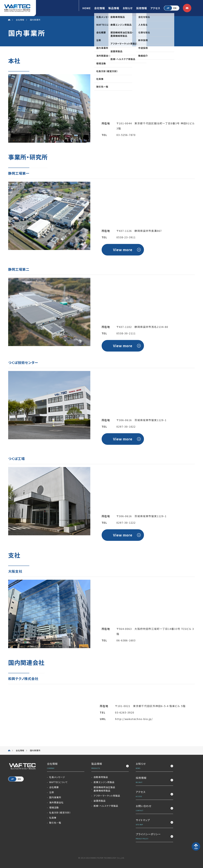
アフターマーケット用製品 (107, 796)
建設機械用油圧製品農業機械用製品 (104, 789)
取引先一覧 (55, 823)
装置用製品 (100, 801)
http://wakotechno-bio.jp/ (134, 719)
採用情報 (142, 8)
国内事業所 (55, 797)
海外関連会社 (56, 802)
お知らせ (128, 8)
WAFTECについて (59, 782)
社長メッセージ (57, 777)
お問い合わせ (154, 808)
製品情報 (114, 8)
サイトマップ (154, 822)
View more (123, 250)
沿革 (52, 792)
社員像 (53, 818)
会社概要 (54, 787)
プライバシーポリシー (154, 836)
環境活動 (54, 807)
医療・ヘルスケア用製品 (106, 806)
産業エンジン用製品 (104, 782)
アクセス (155, 8)
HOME (86, 8)
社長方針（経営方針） (60, 813)
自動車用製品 (101, 777)
